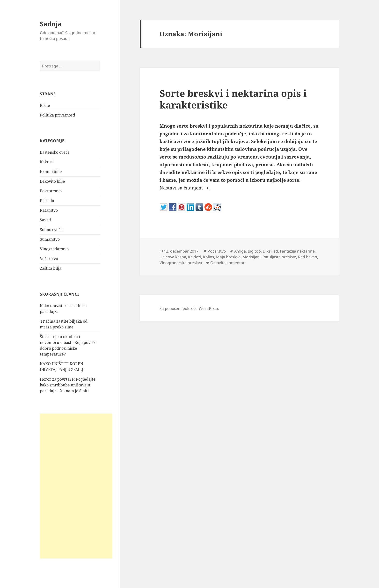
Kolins (209, 257)
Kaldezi (195, 257)
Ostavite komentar (227, 263)
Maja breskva (228, 257)
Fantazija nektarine (297, 251)
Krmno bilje (51, 172)
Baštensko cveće (55, 152)
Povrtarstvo (51, 191)
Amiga (240, 251)
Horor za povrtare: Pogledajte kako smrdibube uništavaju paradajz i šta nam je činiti (68, 385)
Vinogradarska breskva (181, 263)
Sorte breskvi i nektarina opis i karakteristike (233, 99)
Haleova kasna (173, 257)
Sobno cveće (51, 230)
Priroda (47, 201)
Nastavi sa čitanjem (185, 188)
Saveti (46, 220)
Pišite (45, 105)
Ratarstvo (49, 210)
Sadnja (51, 24)
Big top (254, 251)
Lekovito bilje (52, 181)
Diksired (270, 251)
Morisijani (251, 257)
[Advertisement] (76, 486)
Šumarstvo (50, 239)
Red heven (308, 257)
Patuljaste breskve (279, 257)
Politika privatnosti (58, 115)
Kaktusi (47, 162)
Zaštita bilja (51, 268)
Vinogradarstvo (54, 249)
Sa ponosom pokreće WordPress (189, 308)
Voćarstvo (49, 259)
